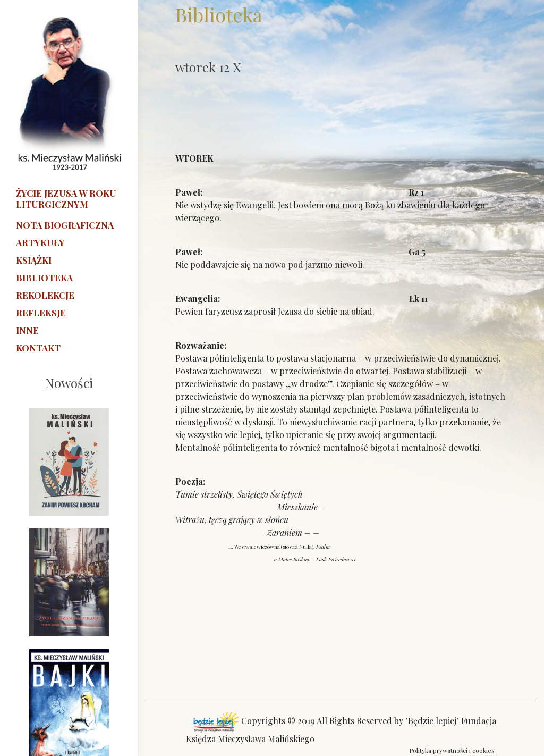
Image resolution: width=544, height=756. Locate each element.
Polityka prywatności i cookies (452, 750)
